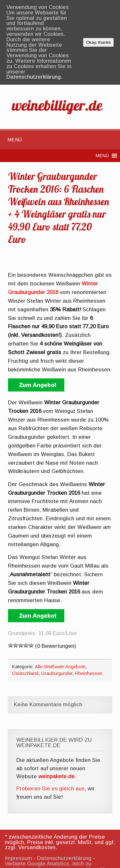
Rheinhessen (89, 673)
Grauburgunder (57, 673)
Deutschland (25, 673)
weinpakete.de (56, 776)
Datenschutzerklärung (64, 858)
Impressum (18, 858)
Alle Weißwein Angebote (60, 666)
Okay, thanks (98, 42)
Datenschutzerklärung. (34, 77)
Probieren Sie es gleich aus (50, 789)
